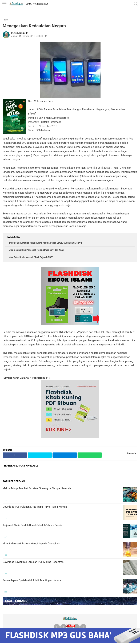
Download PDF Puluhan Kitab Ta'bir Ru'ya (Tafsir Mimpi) (35, 507)
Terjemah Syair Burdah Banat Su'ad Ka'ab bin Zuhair (32, 525)
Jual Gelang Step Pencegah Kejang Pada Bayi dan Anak (37, 250)
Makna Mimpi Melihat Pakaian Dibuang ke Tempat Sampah (37, 488)
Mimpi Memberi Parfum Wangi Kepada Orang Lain (31, 544)
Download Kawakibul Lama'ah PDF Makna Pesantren (33, 562)
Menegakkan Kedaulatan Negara (34, 26)
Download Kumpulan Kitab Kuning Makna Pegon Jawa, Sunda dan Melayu (45, 243)
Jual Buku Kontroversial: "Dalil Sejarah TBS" (31, 257)
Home (5, 20)
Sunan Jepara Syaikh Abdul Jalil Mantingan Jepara (32, 580)
